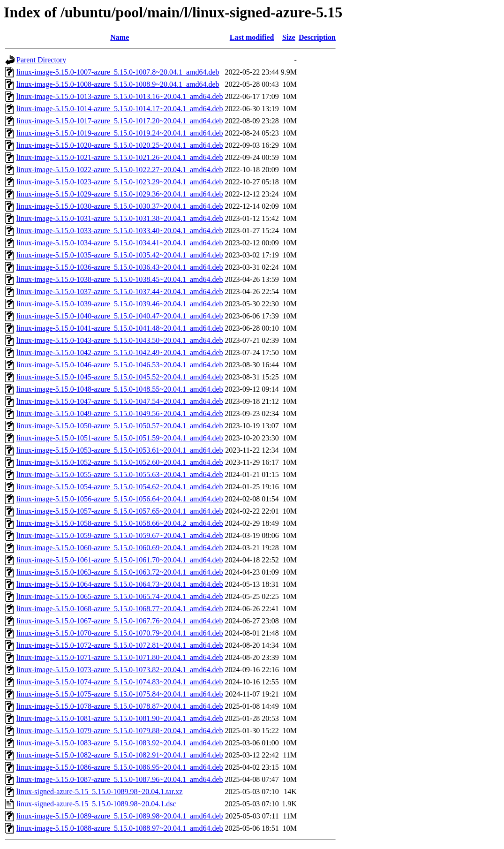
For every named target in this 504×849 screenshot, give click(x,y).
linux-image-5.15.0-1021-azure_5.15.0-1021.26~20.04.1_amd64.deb (120, 157)
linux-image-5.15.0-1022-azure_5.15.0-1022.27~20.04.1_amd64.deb (120, 170)
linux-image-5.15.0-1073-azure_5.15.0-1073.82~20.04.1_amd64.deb (120, 670)
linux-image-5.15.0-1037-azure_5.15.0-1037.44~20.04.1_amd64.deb (120, 292)
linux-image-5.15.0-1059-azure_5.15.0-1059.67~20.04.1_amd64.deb (120, 535)
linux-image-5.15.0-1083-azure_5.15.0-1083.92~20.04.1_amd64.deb (120, 743)
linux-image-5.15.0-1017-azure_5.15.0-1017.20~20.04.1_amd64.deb (120, 121)
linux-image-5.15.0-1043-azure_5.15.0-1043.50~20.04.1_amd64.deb (120, 340)
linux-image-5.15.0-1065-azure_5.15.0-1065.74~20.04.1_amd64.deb (120, 596)
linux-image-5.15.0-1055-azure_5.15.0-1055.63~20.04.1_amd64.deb (120, 474)
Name (120, 37)
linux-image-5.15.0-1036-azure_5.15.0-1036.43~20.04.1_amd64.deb (120, 267)
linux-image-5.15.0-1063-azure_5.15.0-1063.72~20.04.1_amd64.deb (120, 572)
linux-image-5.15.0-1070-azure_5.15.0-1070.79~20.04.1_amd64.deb (120, 633)
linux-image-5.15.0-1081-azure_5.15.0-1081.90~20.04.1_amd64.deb (120, 718)
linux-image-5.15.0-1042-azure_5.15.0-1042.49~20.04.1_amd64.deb (120, 352)
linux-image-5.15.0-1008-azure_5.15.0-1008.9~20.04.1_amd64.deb (118, 84)
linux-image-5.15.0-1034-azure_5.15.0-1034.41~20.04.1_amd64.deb (120, 243)
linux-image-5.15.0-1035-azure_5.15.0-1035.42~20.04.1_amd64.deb (120, 255)
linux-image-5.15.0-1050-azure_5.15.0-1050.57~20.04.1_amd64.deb (120, 426)
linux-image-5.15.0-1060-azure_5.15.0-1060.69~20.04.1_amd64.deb (120, 548)
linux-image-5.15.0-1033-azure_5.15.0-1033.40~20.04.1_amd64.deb (120, 231)
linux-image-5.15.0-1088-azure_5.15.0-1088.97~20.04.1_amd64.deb (120, 828)
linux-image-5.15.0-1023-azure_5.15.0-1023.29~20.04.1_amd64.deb (120, 182)
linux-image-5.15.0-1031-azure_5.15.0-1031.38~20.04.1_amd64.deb (120, 218)
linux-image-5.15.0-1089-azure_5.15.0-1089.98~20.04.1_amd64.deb (120, 816)
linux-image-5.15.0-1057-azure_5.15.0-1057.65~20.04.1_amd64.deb (120, 511)
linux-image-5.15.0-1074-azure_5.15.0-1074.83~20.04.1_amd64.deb (120, 682)
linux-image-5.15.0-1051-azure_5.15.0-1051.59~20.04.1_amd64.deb (120, 438)
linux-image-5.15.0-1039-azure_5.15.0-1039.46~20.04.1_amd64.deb (120, 304)
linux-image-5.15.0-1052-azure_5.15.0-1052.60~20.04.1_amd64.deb (120, 462)
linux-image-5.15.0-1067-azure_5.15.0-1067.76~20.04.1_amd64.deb (120, 621)
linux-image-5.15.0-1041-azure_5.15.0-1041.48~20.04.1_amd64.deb (120, 328)
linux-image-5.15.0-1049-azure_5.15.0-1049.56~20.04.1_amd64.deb (120, 413)
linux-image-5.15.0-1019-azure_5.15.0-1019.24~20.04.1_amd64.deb (120, 133)
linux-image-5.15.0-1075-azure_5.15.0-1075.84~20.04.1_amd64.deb (120, 694)
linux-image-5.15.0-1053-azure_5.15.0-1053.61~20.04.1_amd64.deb (120, 450)
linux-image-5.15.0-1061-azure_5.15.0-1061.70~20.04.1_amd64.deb (120, 560)
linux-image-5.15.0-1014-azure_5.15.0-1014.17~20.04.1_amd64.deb (120, 109)
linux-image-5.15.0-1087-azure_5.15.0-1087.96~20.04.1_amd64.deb (120, 779)
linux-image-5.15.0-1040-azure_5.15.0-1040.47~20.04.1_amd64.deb (120, 316)
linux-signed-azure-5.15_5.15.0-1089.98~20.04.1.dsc (96, 804)
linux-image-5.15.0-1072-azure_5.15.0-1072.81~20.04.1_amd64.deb (120, 645)
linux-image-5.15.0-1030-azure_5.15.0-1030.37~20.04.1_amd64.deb (120, 206)
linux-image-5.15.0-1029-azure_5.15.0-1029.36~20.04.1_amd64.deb (120, 194)
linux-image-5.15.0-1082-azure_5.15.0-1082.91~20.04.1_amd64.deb (120, 755)
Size (289, 37)
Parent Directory (41, 60)
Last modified (252, 37)
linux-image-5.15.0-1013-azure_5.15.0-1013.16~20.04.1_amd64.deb (120, 96)
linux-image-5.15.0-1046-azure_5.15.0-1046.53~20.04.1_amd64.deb (120, 365)
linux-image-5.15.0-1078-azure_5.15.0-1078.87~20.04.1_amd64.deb (120, 706)
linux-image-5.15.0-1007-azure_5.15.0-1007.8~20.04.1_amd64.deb (118, 72)
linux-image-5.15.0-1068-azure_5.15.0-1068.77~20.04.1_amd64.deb (120, 609)
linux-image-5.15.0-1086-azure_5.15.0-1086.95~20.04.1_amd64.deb (120, 767)
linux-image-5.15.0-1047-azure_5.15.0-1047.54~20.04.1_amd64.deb (120, 401)
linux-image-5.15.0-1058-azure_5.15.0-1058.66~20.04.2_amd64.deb (120, 523)
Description (317, 37)
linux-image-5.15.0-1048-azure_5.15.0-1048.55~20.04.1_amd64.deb (120, 389)
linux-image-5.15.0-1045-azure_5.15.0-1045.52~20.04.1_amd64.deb (120, 377)
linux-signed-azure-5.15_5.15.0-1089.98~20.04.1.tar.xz (99, 792)
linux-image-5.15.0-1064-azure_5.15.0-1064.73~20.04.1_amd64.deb (120, 584)
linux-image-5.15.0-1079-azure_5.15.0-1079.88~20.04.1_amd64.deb (120, 731)
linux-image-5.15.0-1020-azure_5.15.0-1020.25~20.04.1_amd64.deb (120, 145)
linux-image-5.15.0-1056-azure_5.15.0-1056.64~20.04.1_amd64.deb (120, 499)
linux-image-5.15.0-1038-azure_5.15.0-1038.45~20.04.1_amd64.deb (120, 279)
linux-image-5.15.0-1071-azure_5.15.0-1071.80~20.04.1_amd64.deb (120, 657)
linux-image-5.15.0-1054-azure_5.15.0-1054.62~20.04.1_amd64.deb (120, 487)
